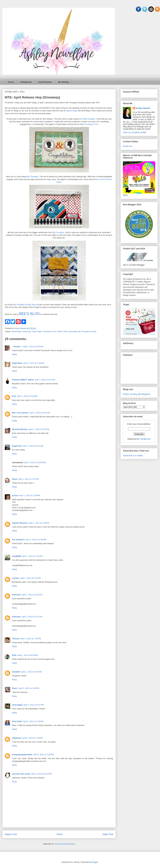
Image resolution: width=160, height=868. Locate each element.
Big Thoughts (58, 232)
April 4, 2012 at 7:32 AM (33, 721)
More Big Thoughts (87, 119)
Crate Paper (37, 331)
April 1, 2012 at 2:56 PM (36, 540)
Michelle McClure (20, 429)
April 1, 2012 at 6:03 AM (33, 347)
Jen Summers (18, 540)
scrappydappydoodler (22, 755)
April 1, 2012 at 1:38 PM (30, 495)
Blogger (95, 862)
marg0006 (17, 556)
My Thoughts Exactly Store (25, 305)
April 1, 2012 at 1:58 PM (39, 523)
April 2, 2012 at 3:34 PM (29, 688)
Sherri (15, 688)
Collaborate (26, 82)
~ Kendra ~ (17, 347)
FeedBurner (145, 439)
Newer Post (11, 834)
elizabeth (16, 672)
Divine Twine (63, 331)
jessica (15, 495)
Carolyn (16, 578)
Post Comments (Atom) (65, 844)
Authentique (17, 331)
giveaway (73, 331)
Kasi (14, 396)
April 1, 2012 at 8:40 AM (27, 396)
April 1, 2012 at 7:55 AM (34, 363)
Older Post (108, 834)
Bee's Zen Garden (20, 413)
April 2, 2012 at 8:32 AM (31, 672)
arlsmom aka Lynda (21, 774)
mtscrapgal (17, 705)
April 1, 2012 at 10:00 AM (35, 462)
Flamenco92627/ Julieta (23, 380)
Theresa (16, 639)
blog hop (27, 331)
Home (11, 82)
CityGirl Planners (20, 523)
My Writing (63, 82)
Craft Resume (45, 82)
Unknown (16, 595)
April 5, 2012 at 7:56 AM (32, 738)
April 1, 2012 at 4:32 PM (30, 578)
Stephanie (17, 738)
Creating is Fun (91, 124)
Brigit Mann (17, 363)
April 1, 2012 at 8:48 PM (28, 655)
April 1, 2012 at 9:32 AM (33, 446)
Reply (14, 354)
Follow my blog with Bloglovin (137, 394)
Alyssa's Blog (71, 111)
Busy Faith (17, 721)
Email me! (128, 146)
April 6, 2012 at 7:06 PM (44, 755)
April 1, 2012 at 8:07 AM (45, 380)
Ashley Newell (143, 108)
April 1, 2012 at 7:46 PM (31, 639)
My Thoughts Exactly (87, 331)
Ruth (14, 655)
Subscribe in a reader (133, 456)
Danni (15, 479)
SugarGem (17, 446)
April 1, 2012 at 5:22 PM (32, 595)
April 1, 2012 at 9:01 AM (40, 413)
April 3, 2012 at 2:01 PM (33, 705)
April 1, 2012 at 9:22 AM (39, 429)
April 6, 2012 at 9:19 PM (41, 774)
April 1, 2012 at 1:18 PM (29, 479)
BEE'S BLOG (29, 314)
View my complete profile (135, 132)
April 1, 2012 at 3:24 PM (32, 556)
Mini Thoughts (32, 177)
